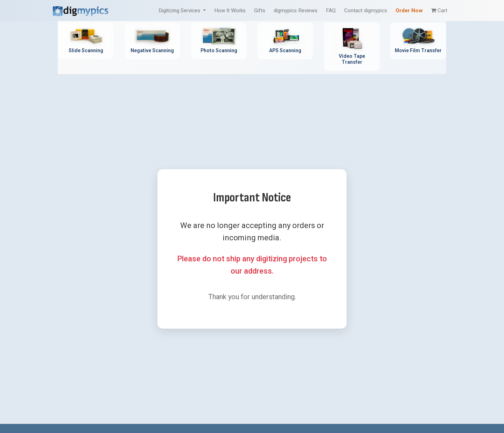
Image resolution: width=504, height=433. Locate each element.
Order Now (409, 11)
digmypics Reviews (296, 11)
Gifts (260, 11)
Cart (439, 11)
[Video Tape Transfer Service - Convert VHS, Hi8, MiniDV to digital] (352, 47)
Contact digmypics (366, 11)
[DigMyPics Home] (80, 10)
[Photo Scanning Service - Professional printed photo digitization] (219, 41)
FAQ (331, 11)
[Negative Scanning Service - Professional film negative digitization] (152, 41)
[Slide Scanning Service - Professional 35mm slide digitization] (86, 41)
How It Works (230, 11)
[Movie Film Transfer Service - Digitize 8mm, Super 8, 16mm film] (418, 41)
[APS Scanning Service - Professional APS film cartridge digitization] (285, 41)
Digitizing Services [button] (180, 11)
